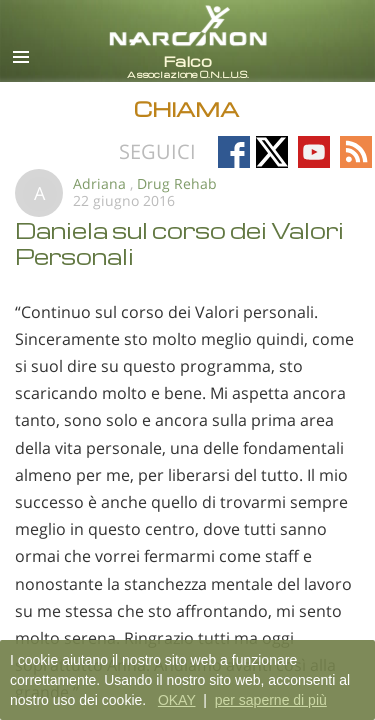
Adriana (99, 183)
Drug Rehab (177, 183)
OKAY (177, 700)
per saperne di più (271, 700)
